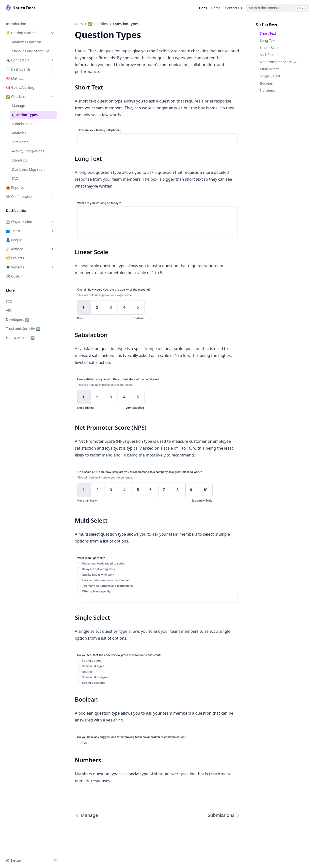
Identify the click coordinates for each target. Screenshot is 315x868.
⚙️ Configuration (30, 197)
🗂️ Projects (15, 258)
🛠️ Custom (15, 276)
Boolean (267, 83)
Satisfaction (269, 55)
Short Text (268, 33)
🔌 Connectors (30, 60)
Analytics (19, 133)
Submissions (22, 124)
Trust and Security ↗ (23, 328)
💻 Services (30, 267)
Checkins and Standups (31, 51)
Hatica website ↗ (22, 337)
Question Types (25, 115)
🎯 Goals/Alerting (30, 87)
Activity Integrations (28, 151)
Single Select (270, 76)
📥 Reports (30, 187)
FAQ (15, 178)
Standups (19, 160)
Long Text (268, 40)
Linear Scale (270, 48)
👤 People (14, 240)
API (9, 310)
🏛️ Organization (30, 222)
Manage (18, 106)
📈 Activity (30, 249)
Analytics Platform (26, 42)
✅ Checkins (30, 96)
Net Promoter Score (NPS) (281, 62)
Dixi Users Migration (28, 169)
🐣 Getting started (30, 33)
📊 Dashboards (30, 69)
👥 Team (30, 231)
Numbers (267, 90)
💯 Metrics (30, 78)
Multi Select (269, 69)
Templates (20, 142)
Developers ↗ (22, 319)
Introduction (16, 24)
